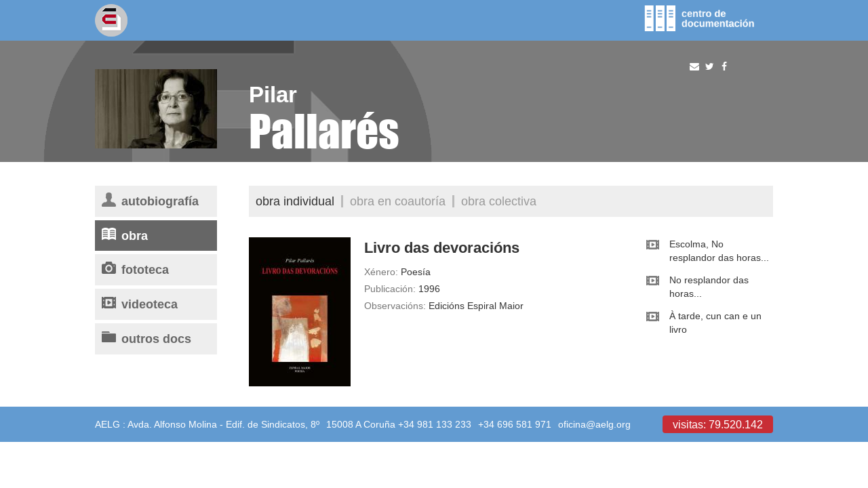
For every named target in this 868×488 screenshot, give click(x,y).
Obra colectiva (499, 201)
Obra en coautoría (398, 201)
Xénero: (381, 272)
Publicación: (390, 289)
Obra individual (295, 201)
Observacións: (395, 306)
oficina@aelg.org (594, 424)
